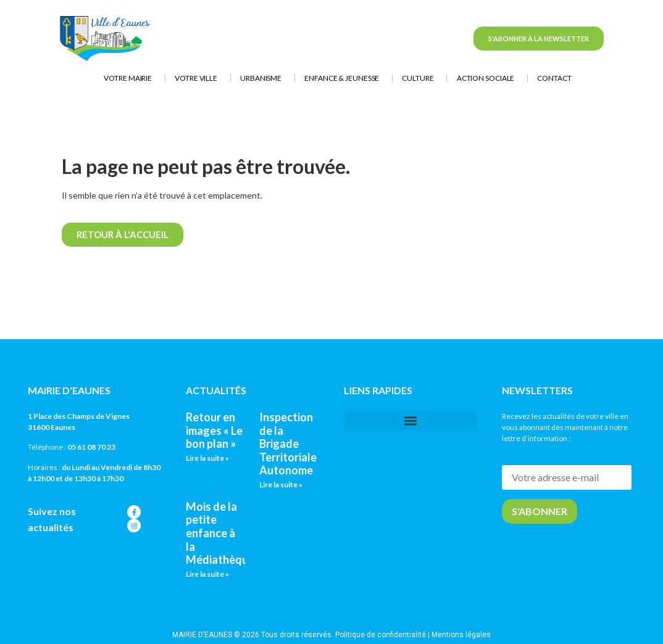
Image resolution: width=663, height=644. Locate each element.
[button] (411, 421)
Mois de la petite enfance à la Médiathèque (220, 533)
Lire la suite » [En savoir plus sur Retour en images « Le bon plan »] (207, 458)
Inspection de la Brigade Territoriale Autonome (288, 444)
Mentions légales (461, 635)
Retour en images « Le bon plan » (214, 430)
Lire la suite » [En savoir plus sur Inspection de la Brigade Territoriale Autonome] (281, 485)
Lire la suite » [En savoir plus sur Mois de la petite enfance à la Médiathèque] (207, 574)
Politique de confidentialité (381, 635)
